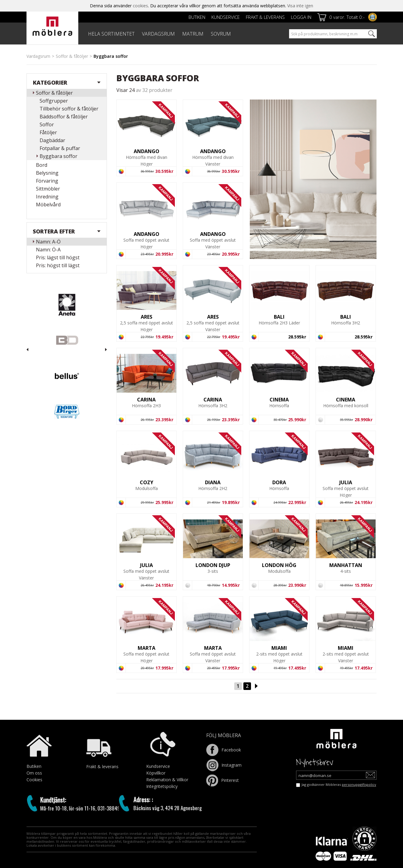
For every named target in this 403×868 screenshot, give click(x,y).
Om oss (34, 773)
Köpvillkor (156, 773)
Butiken (197, 17)
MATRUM (193, 34)
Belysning (47, 173)
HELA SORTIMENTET (111, 34)
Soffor (47, 124)
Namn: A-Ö (48, 242)
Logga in (301, 17)
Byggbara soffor (58, 156)
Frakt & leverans (265, 17)
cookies (140, 6)
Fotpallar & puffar (60, 148)
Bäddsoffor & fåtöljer (64, 117)
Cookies (34, 780)
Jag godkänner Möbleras (339, 784)
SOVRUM (221, 34)
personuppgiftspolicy (359, 784)
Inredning (47, 197)
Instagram (224, 765)
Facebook (224, 750)
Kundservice (226, 17)
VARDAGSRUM (158, 34)
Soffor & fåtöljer (72, 56)
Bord (42, 165)
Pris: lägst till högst (58, 257)
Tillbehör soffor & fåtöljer (69, 109)
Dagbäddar (52, 140)
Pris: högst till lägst (58, 265)
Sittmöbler (48, 189)
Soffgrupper (54, 101)
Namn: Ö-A (48, 250)
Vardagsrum (38, 56)
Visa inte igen (300, 6)
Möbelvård (48, 205)
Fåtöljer (48, 132)
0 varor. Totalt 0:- (347, 17)
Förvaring (47, 181)
